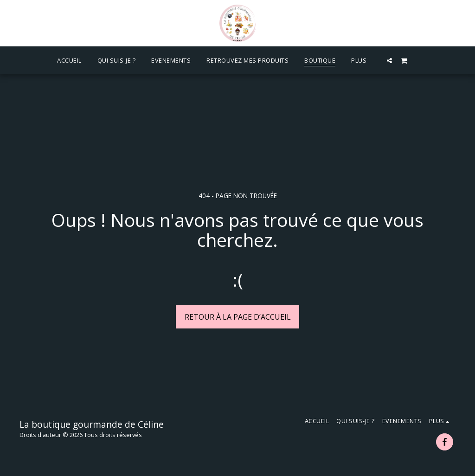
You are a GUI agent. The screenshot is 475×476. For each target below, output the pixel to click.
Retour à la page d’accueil (238, 317)
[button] (389, 60)
